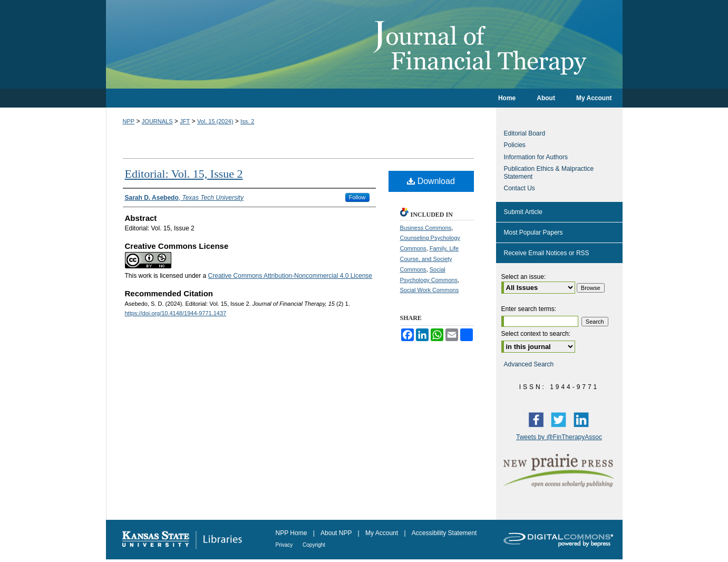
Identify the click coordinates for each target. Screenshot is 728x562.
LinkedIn (584, 419)
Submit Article (523, 212)
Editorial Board (525, 133)
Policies (515, 145)
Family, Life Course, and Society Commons (430, 259)
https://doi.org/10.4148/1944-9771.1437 (176, 313)
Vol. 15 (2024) (215, 121)
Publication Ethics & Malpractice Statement (549, 172)
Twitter (561, 419)
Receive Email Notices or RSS (547, 253)
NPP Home (292, 533)
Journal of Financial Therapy (364, 44)
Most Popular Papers (533, 232)
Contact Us (520, 188)
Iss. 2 (247, 121)
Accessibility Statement (444, 533)
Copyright (314, 545)
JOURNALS (157, 121)
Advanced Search (529, 364)
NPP (129, 121)
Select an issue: (524, 277)
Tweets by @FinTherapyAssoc (559, 437)
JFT (185, 121)
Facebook (538, 419)
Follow (357, 197)
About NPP (337, 533)
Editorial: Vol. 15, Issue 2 (184, 174)
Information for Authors (536, 157)
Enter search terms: (529, 309)
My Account (382, 533)
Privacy (285, 545)
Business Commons (426, 228)
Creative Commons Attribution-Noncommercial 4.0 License (290, 276)
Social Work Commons (430, 290)
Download (431, 181)
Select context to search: (536, 334)
